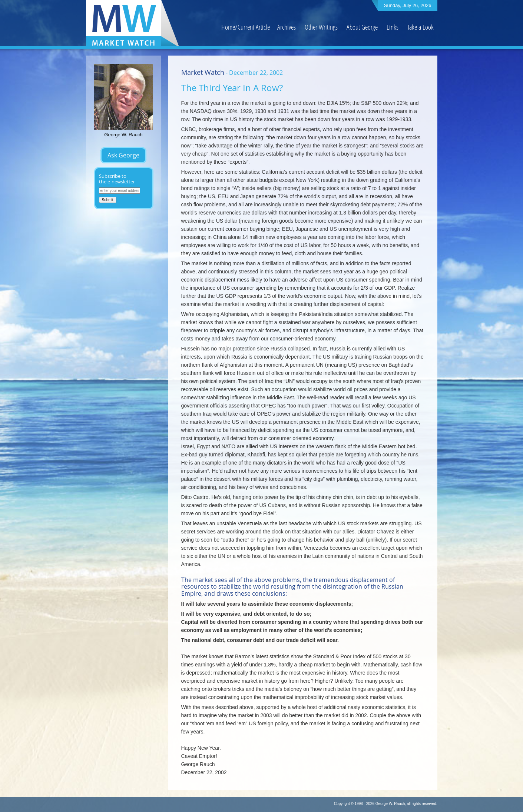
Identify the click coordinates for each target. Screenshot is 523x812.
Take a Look (421, 27)
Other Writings (321, 27)
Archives (287, 27)
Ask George (123, 155)
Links (393, 27)
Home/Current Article (246, 27)
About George (362, 27)
